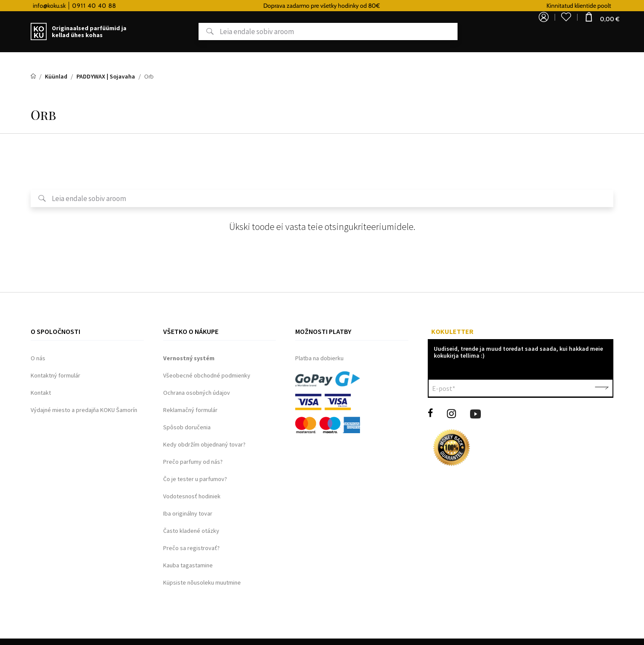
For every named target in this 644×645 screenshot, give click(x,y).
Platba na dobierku (319, 358)
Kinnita (602, 388)
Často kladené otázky (191, 531)
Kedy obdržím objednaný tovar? (204, 444)
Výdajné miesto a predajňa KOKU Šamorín (84, 410)
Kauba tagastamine (188, 565)
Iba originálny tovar (188, 513)
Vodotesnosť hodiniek (192, 496)
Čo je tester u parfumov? (195, 479)
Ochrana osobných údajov (197, 393)
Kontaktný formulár (55, 375)
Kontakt (41, 393)
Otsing (200, 32)
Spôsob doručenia (187, 427)
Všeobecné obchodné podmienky (207, 375)
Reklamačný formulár (190, 410)
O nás (38, 358)
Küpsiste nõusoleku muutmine (202, 582)
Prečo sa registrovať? (191, 548)
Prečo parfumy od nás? (193, 462)
